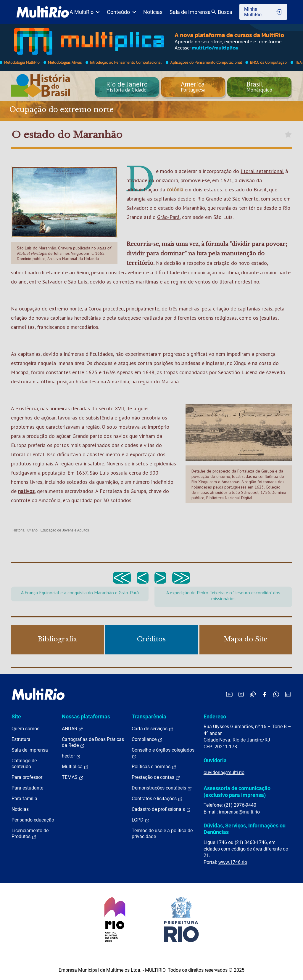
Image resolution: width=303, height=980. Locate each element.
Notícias (153, 12)
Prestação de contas (156, 777)
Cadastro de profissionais (161, 809)
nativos (26, 491)
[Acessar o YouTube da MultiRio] (229, 694)
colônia (175, 189)
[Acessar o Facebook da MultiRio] (265, 694)
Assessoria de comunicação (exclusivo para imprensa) (237, 791)
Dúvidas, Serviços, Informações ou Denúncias (245, 829)
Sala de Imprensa (190, 12)
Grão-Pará (168, 217)
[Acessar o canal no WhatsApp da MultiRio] (276, 694)
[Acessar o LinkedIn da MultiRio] (288, 694)
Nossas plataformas (86, 716)
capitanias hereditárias (76, 318)
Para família (24, 799)
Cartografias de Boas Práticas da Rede (93, 742)
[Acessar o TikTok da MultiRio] (253, 694)
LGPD (141, 820)
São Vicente (245, 199)
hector (71, 756)
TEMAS (73, 777)
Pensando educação (33, 820)
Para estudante (27, 788)
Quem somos (25, 729)
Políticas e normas (154, 767)
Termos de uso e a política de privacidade (162, 834)
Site (16, 716)
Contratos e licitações (157, 799)
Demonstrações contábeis (162, 788)
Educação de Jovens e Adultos (65, 530)
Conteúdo (121, 12)
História (18, 530)
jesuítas (269, 318)
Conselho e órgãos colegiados (163, 753)
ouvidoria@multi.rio (224, 772)
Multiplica (75, 767)
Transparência (149, 716)
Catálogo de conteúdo (24, 764)
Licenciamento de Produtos (30, 834)
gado (124, 418)
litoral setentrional (262, 171)
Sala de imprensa (30, 750)
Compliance (147, 739)
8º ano (32, 530)
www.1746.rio (233, 862)
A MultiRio (85, 12)
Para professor (27, 777)
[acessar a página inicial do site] (43, 12)
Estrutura (21, 739)
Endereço (215, 716)
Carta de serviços (153, 729)
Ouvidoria (215, 760)
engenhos (22, 418)
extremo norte (66, 309)
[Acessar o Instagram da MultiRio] (241, 694)
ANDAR (72, 729)
